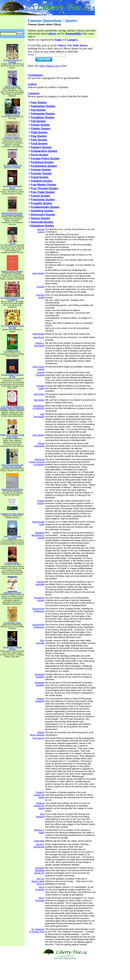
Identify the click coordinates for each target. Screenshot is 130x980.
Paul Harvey (39, 738)
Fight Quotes (39, 132)
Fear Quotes (39, 102)
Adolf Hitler (39, 841)
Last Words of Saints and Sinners (12, 186)
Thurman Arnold (40, 296)
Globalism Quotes (42, 226)
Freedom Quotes (42, 181)
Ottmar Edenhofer (39, 445)
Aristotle (41, 287)
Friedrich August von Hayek (39, 795)
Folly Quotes (39, 140)
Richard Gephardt (40, 583)
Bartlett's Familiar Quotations (12, 271)
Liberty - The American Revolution (12, 537)
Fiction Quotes (40, 125)
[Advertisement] (65, 970)
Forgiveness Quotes (44, 166)
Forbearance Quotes (44, 151)
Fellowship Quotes (43, 114)
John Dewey (38, 435)
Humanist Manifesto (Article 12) (39, 870)
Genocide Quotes (42, 222)
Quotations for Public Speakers (12, 513)
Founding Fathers (12, 562)
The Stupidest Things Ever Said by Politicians (12, 298)
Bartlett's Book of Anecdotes (12, 489)
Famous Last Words (12, 86)
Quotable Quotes (12, 350)
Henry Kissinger (40, 888)
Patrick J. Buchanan (40, 344)
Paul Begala (39, 334)
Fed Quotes (38, 110)
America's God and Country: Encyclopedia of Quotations (12, 213)
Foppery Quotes (41, 147)
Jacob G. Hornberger (39, 846)
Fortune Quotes (41, 170)
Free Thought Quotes (45, 188)
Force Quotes (40, 155)
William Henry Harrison (37, 734)
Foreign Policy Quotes (45, 158)
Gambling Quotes (42, 211)
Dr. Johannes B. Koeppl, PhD (37, 930)
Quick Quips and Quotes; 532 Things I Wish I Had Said (12, 465)
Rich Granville (40, 642)
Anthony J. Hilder (39, 831)
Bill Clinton (39, 394)
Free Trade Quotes (43, 192)
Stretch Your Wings (12, 114)
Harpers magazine (40, 700)
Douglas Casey (40, 387)
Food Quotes (39, 144)
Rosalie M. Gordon (39, 599)
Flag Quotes (39, 136)
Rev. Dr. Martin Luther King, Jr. (38, 881)
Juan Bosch (39, 337)
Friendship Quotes (43, 200)
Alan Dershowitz (39, 415)
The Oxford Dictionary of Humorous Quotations (12, 166)
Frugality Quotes (42, 203)
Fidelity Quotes (41, 129)
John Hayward (40, 815)
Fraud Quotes (40, 177)
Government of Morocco (38, 610)
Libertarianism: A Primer (12, 592)
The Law (12, 242)
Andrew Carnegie (40, 374)
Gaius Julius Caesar (39, 368)
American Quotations (12, 137)
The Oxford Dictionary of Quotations (12, 60)
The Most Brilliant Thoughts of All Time (12, 375)
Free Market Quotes (43, 185)
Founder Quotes (41, 173)
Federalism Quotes (43, 106)
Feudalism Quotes (43, 117)
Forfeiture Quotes (42, 162)
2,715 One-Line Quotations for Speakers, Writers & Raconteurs (12, 407)
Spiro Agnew (38, 273)
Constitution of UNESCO (39, 407)
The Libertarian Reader (12, 622)
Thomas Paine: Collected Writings (12, 647)
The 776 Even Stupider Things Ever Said (12, 326)
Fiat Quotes (38, 121)
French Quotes (40, 196)
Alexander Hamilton (40, 676)
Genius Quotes (40, 218)
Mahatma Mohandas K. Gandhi (38, 535)
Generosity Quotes (43, 215)
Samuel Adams (41, 231)
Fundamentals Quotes (45, 207)
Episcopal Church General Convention (37, 462)
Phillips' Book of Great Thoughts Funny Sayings (12, 435)
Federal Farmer (41, 502)
